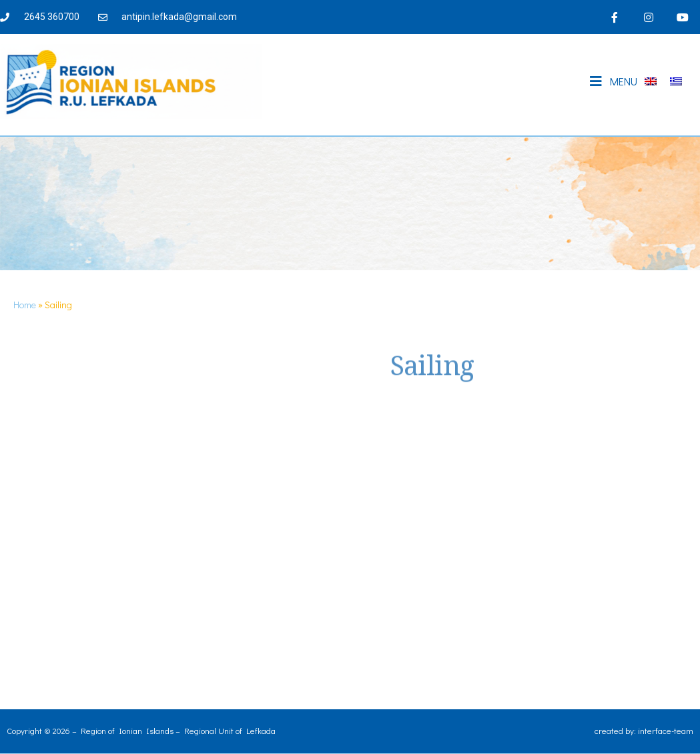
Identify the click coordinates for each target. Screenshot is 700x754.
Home (25, 305)
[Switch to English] (651, 82)
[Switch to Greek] (676, 82)
